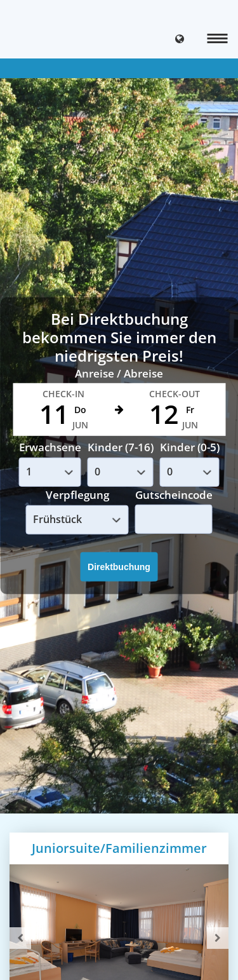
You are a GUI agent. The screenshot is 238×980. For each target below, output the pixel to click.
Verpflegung (77, 495)
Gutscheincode (174, 494)
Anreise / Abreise (119, 373)
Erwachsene (50, 447)
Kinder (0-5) (190, 447)
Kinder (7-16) (121, 447)
